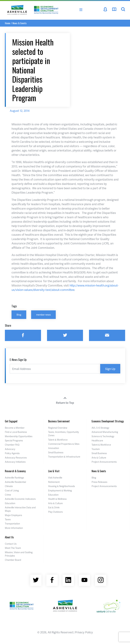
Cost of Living (12, 491)
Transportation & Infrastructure (64, 457)
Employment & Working (60, 491)
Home (8, 23)
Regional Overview (58, 428)
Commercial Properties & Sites (64, 444)
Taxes (8, 519)
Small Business (56, 452)
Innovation (54, 448)
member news (43, 315)
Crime (8, 495)
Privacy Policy (84, 632)
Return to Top (65, 400)
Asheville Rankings (14, 478)
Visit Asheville (55, 478)
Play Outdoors (55, 512)
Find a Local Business (16, 432)
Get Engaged (11, 421)
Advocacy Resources (16, 458)
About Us (9, 537)
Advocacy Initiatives (15, 462)
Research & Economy (15, 471)
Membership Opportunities (19, 436)
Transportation (12, 524)
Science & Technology (103, 436)
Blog (19, 315)
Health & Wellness (57, 499)
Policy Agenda (12, 453)
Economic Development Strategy (108, 421)
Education (10, 503)
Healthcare (97, 440)
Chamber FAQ (12, 445)
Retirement (54, 482)
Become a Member (15, 428)
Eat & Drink (54, 507)
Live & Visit (54, 471)
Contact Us (11, 544)
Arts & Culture (99, 458)
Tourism (96, 449)
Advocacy (10, 449)
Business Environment (59, 421)
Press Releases (99, 482)
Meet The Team (13, 548)
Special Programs (14, 440)
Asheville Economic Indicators (20, 499)
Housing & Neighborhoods (62, 486)
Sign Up (110, 369)
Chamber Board (13, 560)
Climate (9, 486)
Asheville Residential (15, 482)
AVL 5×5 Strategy (100, 428)
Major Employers (13, 515)
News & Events (20, 23)
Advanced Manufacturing (105, 432)
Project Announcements (104, 462)
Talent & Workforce (58, 440)
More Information (14, 528)
